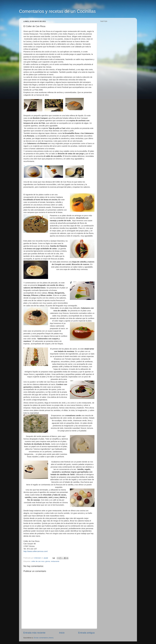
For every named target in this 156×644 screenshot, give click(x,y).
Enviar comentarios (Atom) (44, 638)
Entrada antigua (86, 633)
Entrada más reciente (34, 633)
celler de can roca (38, 561)
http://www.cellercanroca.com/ (36, 551)
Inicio (62, 633)
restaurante (55, 561)
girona (48, 561)
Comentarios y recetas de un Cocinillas (57, 11)
